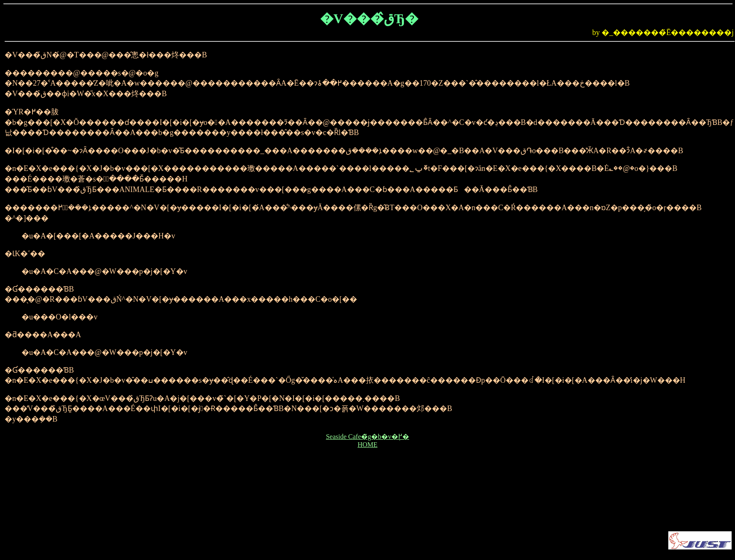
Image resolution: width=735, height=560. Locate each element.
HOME (367, 445)
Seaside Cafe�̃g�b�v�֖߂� (367, 437)
